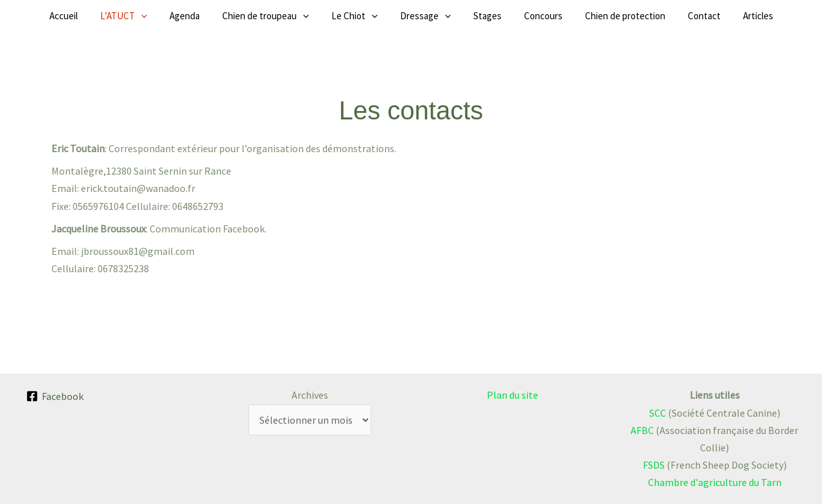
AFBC (642, 430)
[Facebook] (55, 396)
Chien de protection (596, 16)
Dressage (425, 16)
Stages (478, 16)
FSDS (654, 465)
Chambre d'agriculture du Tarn (715, 482)
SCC (658, 413)
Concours (524, 16)
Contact (666, 16)
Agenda (214, 16)
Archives (310, 395)
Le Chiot (364, 16)
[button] (179, 16)
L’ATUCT (162, 16)
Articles (710, 16)
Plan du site (512, 395)
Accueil (112, 16)
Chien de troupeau (285, 16)
